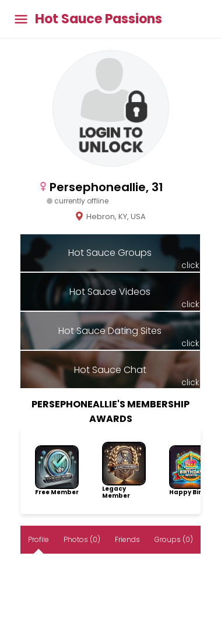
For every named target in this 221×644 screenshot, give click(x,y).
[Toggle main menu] (21, 19)
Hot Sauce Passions (99, 19)
